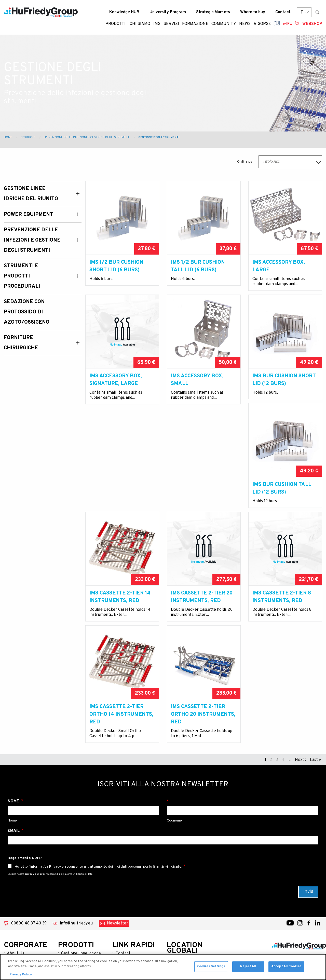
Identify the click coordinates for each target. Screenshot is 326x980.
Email (14, 750)
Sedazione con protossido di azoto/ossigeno (75, 934)
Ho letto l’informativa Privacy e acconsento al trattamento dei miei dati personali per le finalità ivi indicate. (98, 786)
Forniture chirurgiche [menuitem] (21, 343)
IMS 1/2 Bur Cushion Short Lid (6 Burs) (116, 266)
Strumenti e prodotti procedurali (81, 917)
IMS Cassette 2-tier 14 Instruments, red (201, 509)
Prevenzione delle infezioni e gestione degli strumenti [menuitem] (32, 240)
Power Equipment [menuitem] (29, 215)
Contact (283, 12)
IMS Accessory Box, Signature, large (116, 388)
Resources (17, 922)
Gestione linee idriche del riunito (81, 876)
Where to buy (253, 12)
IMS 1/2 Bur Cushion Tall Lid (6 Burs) (198, 266)
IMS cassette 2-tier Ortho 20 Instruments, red (285, 634)
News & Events (20, 914)
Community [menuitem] (224, 24)
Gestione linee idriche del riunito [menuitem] (31, 194)
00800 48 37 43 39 (29, 843)
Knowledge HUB (124, 12)
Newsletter (118, 843)
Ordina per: (246, 162)
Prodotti (116, 24)
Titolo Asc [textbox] (271, 162)
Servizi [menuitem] (171, 24)
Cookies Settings (211, 970)
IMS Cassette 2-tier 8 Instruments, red (119, 630)
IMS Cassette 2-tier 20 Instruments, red (283, 509)
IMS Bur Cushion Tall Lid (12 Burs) (119, 509)
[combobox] (290, 162)
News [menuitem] (245, 24)
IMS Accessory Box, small (197, 388)
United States (183, 879)
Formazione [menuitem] (195, 24)
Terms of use (127, 928)
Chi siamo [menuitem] (140, 24)
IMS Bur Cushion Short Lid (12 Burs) (284, 388)
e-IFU (287, 24)
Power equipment (78, 887)
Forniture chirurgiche (81, 947)
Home (8, 137)
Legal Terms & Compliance (128, 917)
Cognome (243, 721)
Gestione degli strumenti (159, 137)
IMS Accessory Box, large (279, 266)
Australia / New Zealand (184, 890)
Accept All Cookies (286, 970)
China (175, 900)
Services (15, 889)
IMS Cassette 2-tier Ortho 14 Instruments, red (203, 634)
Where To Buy (128, 897)
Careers (123, 906)
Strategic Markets (213, 12)
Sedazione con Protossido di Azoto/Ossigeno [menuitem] (27, 312)
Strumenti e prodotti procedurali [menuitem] (22, 276)
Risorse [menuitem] (262, 24)
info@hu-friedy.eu (76, 843)
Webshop (312, 24)
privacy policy (34, 794)
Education (16, 897)
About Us (16, 873)
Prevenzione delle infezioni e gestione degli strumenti (87, 137)
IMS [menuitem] (157, 24)
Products (28, 137)
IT (304, 13)
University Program (168, 12)
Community (18, 906)
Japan (175, 917)
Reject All (248, 970)
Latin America (183, 909)
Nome (14, 721)
